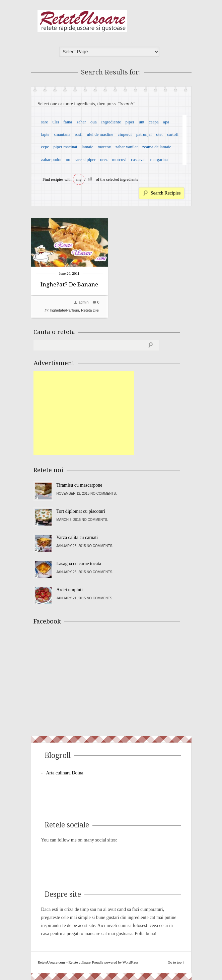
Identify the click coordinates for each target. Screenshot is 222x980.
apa (166, 122)
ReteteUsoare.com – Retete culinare (82, 21)
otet (159, 134)
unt (141, 122)
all (90, 179)
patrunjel (144, 134)
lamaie (88, 147)
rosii (79, 134)
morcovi (119, 159)
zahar (81, 122)
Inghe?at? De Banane (69, 284)
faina (68, 122)
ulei (56, 122)
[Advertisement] (84, 413)
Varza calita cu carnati (77, 537)
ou (68, 159)
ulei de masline (100, 134)
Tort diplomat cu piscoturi (81, 511)
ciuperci (125, 134)
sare (44, 122)
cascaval (138, 159)
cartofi (173, 134)
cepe (45, 147)
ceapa (154, 122)
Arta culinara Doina (65, 773)
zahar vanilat (127, 147)
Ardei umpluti (69, 590)
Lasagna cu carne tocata (79, 564)
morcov (104, 147)
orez (104, 159)
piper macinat (65, 147)
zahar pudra (51, 159)
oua (94, 122)
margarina (159, 159)
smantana (62, 134)
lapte (45, 134)
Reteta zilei (90, 310)
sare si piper (85, 159)
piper (130, 122)
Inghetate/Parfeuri (64, 310)
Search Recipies (166, 193)
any (79, 179)
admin (83, 302)
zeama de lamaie (157, 147)
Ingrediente (111, 122)
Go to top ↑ (176, 962)
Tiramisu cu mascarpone (79, 485)
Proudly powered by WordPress (115, 962)
